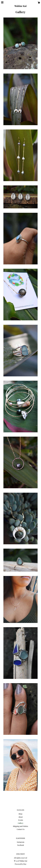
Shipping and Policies (20, 826)
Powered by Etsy (21, 864)
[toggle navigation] (2, 2)
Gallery (21, 823)
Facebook (21, 845)
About (21, 817)
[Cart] (39, 3)
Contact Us (21, 829)
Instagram (21, 842)
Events (21, 820)
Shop (20, 814)
